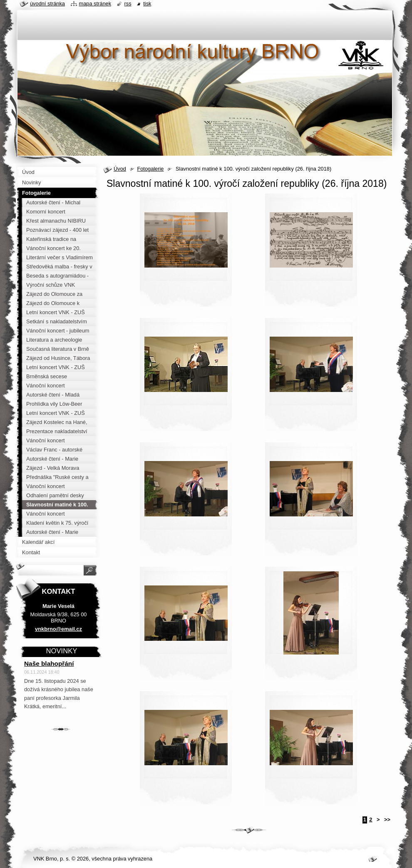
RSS (128, 4)
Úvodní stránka (47, 4)
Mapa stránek (95, 4)
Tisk (147, 4)
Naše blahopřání (49, 663)
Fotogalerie (150, 169)
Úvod (120, 169)
